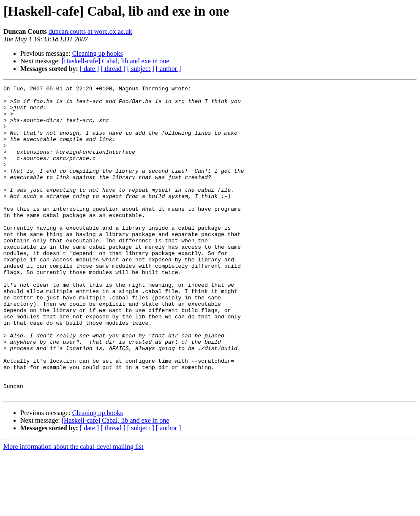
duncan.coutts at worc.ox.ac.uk (90, 31)
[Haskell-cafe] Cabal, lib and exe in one (116, 61)
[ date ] (89, 69)
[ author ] (169, 69)
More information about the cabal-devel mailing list (73, 509)
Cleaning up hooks (98, 53)
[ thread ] (113, 69)
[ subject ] (141, 69)
